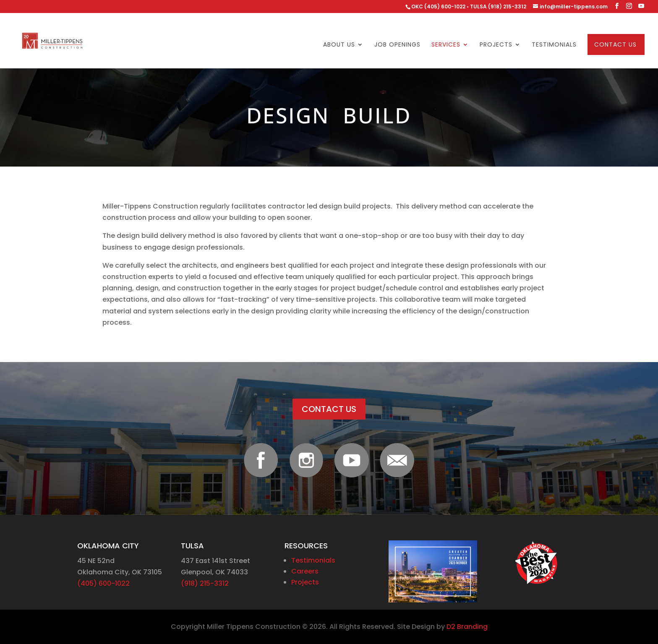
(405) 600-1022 (103, 583)
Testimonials (554, 45)
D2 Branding (467, 627)
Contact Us (615, 45)
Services (446, 45)
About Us (339, 45)
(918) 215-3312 (205, 583)
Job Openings (397, 45)
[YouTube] (641, 6)
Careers (305, 571)
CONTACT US (329, 409)
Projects (496, 45)
